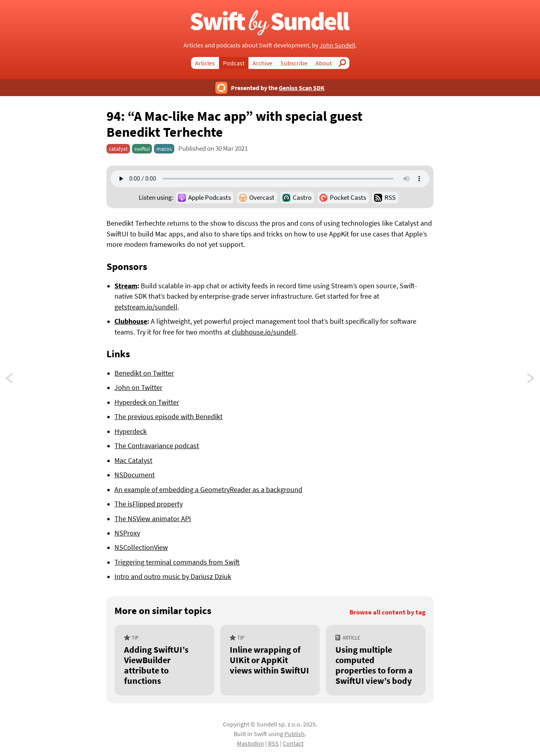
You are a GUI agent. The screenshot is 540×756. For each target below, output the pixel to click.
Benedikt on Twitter (144, 373)
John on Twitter (138, 388)
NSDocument (135, 475)
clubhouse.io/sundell (264, 332)
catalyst (118, 149)
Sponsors (127, 266)
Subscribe (294, 63)
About (324, 63)
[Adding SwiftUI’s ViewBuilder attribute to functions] (164, 660)
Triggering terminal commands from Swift (177, 562)
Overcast (262, 197)
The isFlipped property (149, 504)
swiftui (142, 149)
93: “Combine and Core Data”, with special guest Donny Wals (531, 380)
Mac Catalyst (133, 461)
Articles (205, 63)
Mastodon (250, 743)
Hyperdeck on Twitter (147, 402)
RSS (390, 197)
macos (164, 149)
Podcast (234, 63)
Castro (302, 197)
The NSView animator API (153, 519)
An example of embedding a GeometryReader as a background (208, 490)
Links (118, 354)
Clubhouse (131, 321)
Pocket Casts (348, 197)
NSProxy (127, 533)
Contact (293, 743)
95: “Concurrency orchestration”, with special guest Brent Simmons (17, 380)
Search (345, 63)
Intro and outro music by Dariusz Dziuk (173, 577)
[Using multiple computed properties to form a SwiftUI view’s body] (376, 660)
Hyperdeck (131, 431)
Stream (126, 286)
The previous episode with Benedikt (169, 417)
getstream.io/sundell (146, 307)
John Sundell (337, 45)
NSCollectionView (141, 547)
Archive (262, 63)
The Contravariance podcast (157, 446)
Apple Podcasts (210, 197)
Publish (295, 734)
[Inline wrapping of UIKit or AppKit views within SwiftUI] (270, 660)
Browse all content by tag (387, 612)
